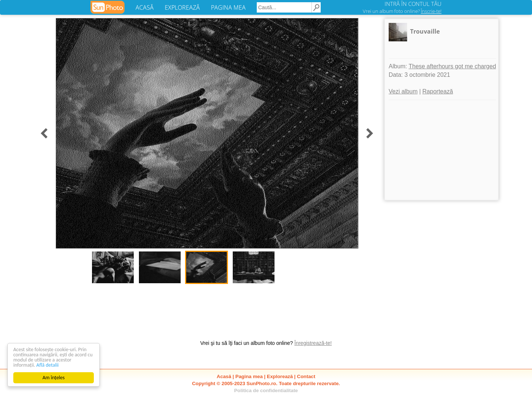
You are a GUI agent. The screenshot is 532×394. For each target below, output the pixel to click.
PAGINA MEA (228, 7)
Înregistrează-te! (313, 343)
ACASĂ (145, 7)
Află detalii (47, 365)
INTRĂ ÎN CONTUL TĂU (413, 4)
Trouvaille (425, 31)
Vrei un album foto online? (402, 11)
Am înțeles (54, 378)
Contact (306, 376)
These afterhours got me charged (452, 66)
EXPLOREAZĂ (182, 7)
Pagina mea (249, 376)
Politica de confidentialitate (266, 390)
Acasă (224, 376)
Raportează (438, 91)
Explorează (280, 376)
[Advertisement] (441, 150)
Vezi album (403, 91)
